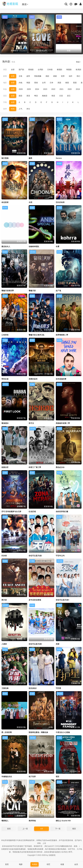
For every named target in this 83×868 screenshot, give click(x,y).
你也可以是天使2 (35, 556)
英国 (75, 83)
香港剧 (31, 70)
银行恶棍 (5, 158)
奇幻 (78, 76)
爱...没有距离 (7, 732)
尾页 (74, 829)
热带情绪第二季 (62, 335)
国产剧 (21, 70)
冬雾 (58, 247)
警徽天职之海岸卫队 (37, 335)
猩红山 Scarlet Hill (63, 821)
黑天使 (4, 600)
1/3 (41, 829)
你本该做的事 (61, 379)
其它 (69, 96)
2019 (78, 89)
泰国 (67, 83)
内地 (20, 83)
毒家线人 (5, 821)
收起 (78, 62)
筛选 (13, 62)
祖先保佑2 (33, 688)
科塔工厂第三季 (35, 467)
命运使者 (5, 202)
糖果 (30, 158)
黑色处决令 (60, 467)
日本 (52, 83)
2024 (37, 89)
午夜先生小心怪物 (63, 732)
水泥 (30, 202)
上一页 (25, 829)
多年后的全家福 (35, 600)
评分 (28, 109)
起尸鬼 (58, 291)
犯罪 (63, 76)
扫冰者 (4, 556)
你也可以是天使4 (62, 600)
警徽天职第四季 (8, 291)
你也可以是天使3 (35, 644)
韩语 (53, 96)
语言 (5, 96)
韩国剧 (69, 70)
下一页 (58, 829)
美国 (59, 83)
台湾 (44, 83)
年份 (5, 89)
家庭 (55, 76)
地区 (5, 83)
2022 (53, 89)
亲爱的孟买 (33, 379)
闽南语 (45, 96)
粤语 (36, 96)
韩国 (28, 83)
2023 (45, 89)
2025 (29, 89)
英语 (28, 96)
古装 (20, 76)
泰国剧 (59, 70)
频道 (25, 4)
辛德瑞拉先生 (7, 777)
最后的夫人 (6, 247)
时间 (13, 109)
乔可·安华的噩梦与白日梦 (11, 512)
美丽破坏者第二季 (63, 423)
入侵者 (4, 644)
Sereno (59, 158)
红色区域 (32, 512)
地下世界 (32, 777)
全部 (13, 70)
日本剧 (50, 70)
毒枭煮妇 (5, 423)
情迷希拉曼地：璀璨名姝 (38, 732)
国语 (20, 96)
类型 (5, 70)
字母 (5, 102)
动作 (71, 76)
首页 (9, 829)
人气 (20, 109)
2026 (21, 89)
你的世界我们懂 (62, 512)
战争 (28, 76)
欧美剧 (78, 70)
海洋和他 (32, 821)
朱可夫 (31, 423)
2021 (62, 89)
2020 (70, 89)
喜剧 (47, 76)
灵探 (58, 644)
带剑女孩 (5, 379)
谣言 (58, 777)
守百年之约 (60, 556)
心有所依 (5, 335)
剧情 (5, 76)
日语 (61, 96)
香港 (36, 83)
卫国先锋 (5, 688)
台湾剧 (40, 70)
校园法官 (5, 467)
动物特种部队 (34, 247)
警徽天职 (32, 291)
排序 (5, 109)
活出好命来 (60, 202)
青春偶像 (38, 76)
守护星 (58, 688)
